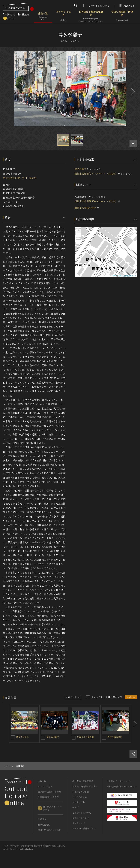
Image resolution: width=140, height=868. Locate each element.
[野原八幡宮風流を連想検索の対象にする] (104, 738)
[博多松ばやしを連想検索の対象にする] (13, 737)
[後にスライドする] (132, 92)
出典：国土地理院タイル (127, 276)
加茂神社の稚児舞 (85, 737)
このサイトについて (99, 6)
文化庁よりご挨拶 (81, 792)
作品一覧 (43, 16)
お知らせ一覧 (79, 802)
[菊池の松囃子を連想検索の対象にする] (43, 738)
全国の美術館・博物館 (122, 16)
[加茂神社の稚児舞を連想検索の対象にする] (74, 738)
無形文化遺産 (44, 825)
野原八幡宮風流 (115, 737)
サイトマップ (79, 823)
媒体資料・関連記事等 (83, 781)
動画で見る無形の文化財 (49, 830)
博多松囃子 (81, 169)
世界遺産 (42, 819)
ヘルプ (75, 807)
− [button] (79, 235)
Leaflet (114, 276)
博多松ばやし (23, 737)
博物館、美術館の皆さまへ (85, 786)
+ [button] (79, 231)
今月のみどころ (80, 797)
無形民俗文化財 (11, 178)
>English (126, 6)
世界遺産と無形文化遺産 (91, 16)
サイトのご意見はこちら (84, 828)
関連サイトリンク (81, 818)
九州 (24, 178)
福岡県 (33, 178)
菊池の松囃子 (53, 737)
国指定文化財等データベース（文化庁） (96, 173)
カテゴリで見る (63, 16)
